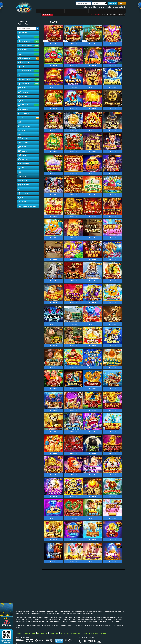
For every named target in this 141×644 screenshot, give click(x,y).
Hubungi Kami (76, 633)
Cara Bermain (54, 633)
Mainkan (54, 44)
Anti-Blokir (103, 633)
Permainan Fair (42, 633)
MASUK (113, 3)
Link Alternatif (94, 633)
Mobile (85, 633)
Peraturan (19, 633)
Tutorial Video (65, 633)
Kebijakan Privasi (30, 633)
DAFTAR (122, 3)
